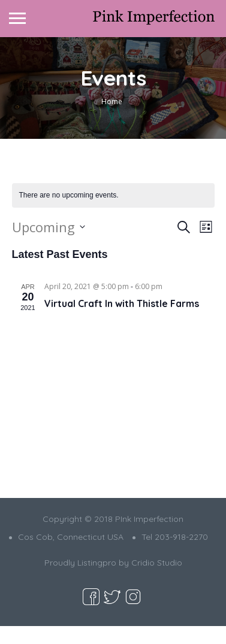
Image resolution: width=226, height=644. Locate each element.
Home (112, 101)
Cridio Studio (157, 563)
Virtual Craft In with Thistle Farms (122, 303)
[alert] (113, 195)
